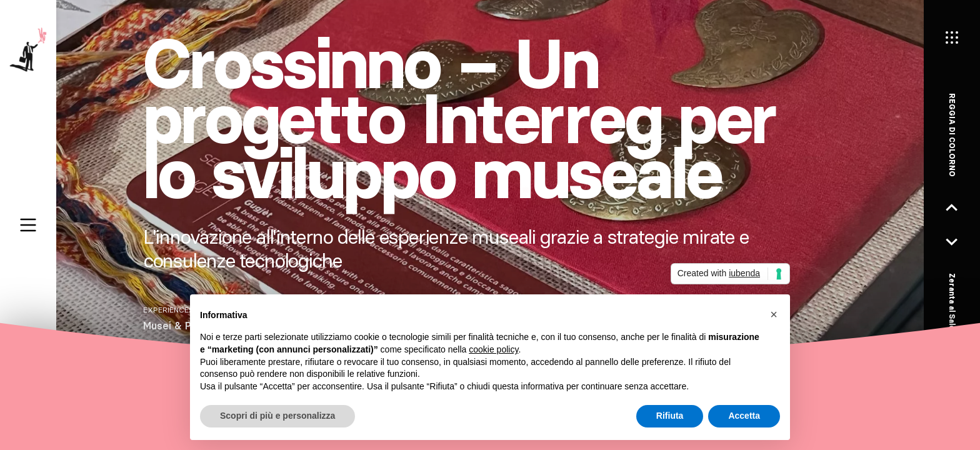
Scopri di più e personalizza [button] (277, 416)
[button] (774, 314)
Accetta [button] (744, 416)
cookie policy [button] (493, 349)
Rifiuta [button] (670, 416)
